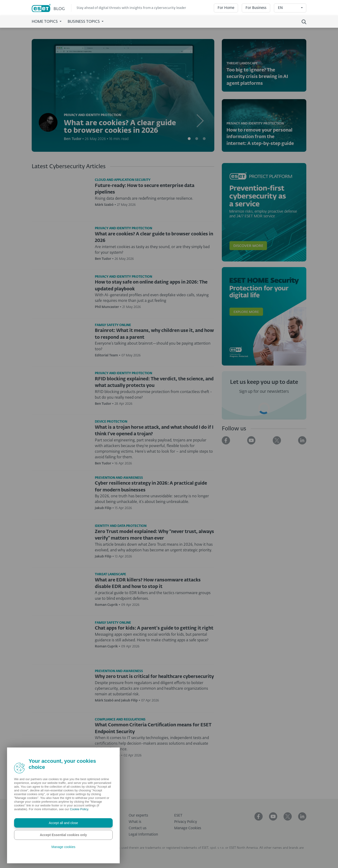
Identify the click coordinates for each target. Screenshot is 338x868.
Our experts (138, 815)
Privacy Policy (186, 822)
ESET (178, 815)
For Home (226, 8)
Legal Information (143, 835)
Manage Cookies (188, 828)
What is (135, 822)
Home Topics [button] (45, 22)
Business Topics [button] (84, 22)
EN (280, 8)
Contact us (138, 828)
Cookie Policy (79, 809)
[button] (201, 95)
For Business (256, 8)
